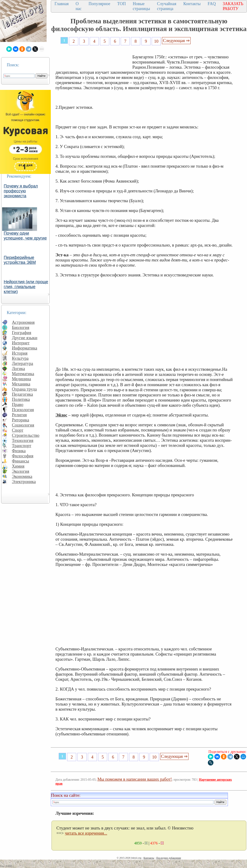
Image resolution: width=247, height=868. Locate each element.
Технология (23, 440)
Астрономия (23, 322)
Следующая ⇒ (176, 41)
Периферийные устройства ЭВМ (20, 260)
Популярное (99, 4)
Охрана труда (24, 389)
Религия (19, 415)
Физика (19, 451)
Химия (18, 466)
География (22, 333)
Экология (21, 471)
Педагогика (22, 394)
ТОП (122, 4)
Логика (18, 369)
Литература (22, 363)
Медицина (21, 379)
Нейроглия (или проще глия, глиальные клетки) (26, 287)
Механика (21, 384)
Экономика (22, 476)
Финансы (21, 461)
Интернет (21, 343)
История (20, 353)
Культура (20, 358)
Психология (23, 410)
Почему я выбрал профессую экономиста (21, 191)
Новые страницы (141, 6)
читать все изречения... (86, 833)
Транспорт (22, 446)
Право (18, 404)
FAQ (212, 4)
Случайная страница (167, 6)
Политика (21, 399)
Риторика (21, 420)
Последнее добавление (168, 858)
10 (156, 41)
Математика (23, 374)
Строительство (26, 435)
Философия (23, 456)
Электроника (24, 482)
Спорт (18, 430)
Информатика (25, 348)
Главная (62, 4)
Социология (23, 425)
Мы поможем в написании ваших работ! (135, 779)
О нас (79, 6)
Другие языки (25, 338)
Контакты (192, 4)
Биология (21, 327)
